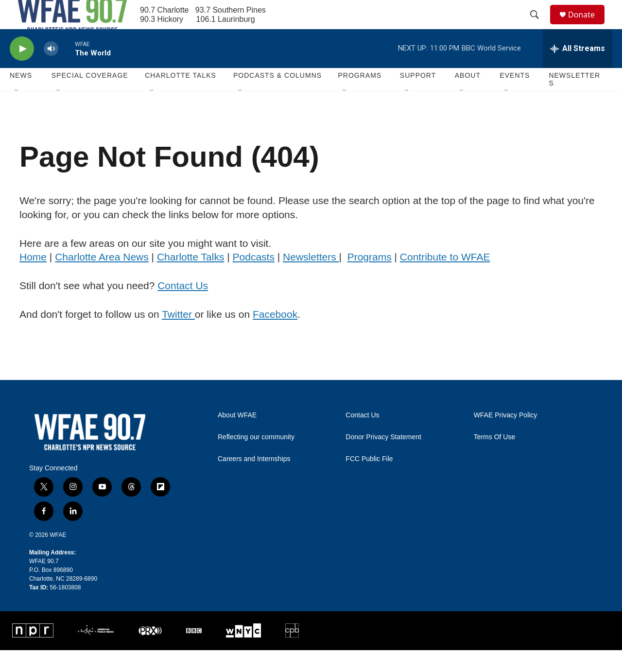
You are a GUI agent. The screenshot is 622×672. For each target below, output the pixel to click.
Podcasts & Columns (277, 97)
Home (33, 279)
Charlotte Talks (191, 279)
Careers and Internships (254, 481)
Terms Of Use (495, 459)
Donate (587, 26)
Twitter (178, 336)
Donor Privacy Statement (383, 459)
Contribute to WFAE (445, 279)
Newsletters (574, 101)
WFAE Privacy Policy (506, 437)
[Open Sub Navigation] (17, 113)
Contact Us (183, 307)
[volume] (51, 71)
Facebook (275, 336)
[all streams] (578, 70)
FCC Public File (369, 481)
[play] (22, 71)
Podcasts (254, 279)
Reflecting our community (256, 459)
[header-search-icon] (539, 26)
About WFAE (237, 437)
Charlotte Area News (102, 279)
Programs (370, 279)
